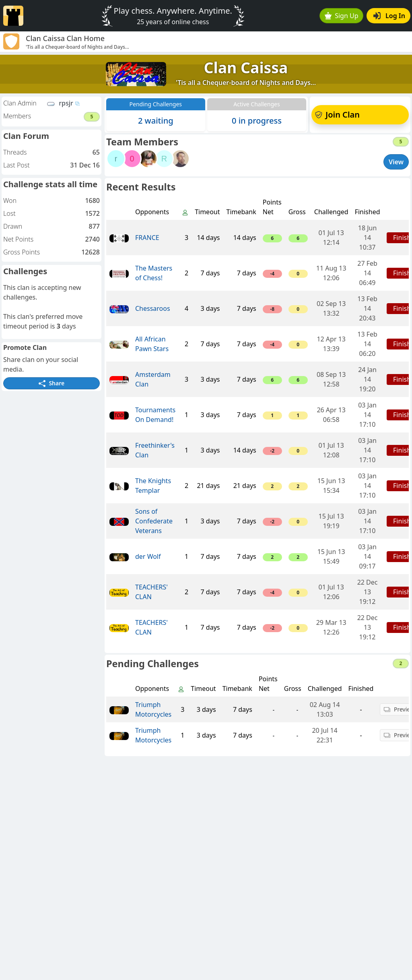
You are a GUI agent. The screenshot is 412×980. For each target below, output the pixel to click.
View (396, 162)
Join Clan (337, 115)
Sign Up (342, 16)
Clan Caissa (246, 67)
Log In (389, 16)
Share (51, 383)
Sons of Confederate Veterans (154, 521)
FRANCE (147, 238)
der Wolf (148, 556)
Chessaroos (153, 308)
